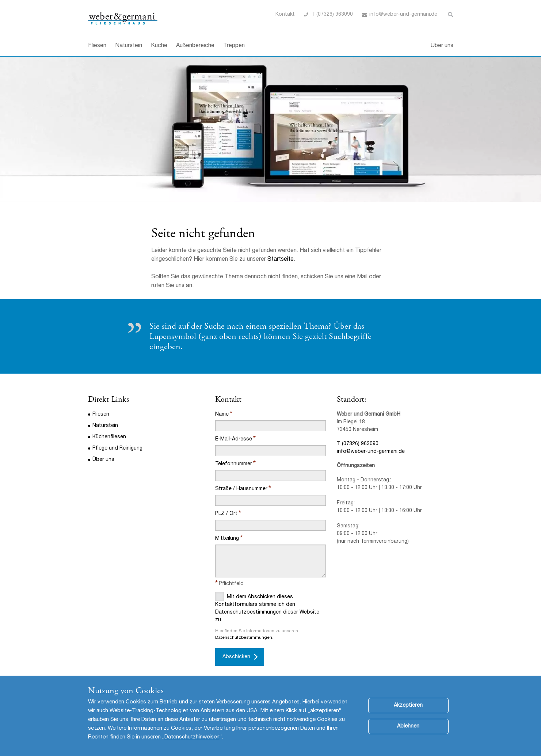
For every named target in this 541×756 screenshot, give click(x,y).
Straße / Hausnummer (241, 489)
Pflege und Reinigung (117, 448)
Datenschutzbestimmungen (244, 638)
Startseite (281, 260)
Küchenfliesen (109, 437)
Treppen (234, 46)
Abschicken (236, 657)
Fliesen (97, 46)
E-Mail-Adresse (234, 439)
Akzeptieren (408, 714)
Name (222, 415)
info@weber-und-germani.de (371, 452)
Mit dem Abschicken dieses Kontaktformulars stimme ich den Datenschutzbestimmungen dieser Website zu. (267, 608)
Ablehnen (408, 735)
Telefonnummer (234, 464)
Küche (159, 46)
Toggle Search (451, 15)
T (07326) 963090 (332, 15)
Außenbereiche (195, 46)
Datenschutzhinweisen (192, 746)
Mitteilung (227, 539)
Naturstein (129, 46)
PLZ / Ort (226, 514)
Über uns (442, 46)
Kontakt (285, 15)
